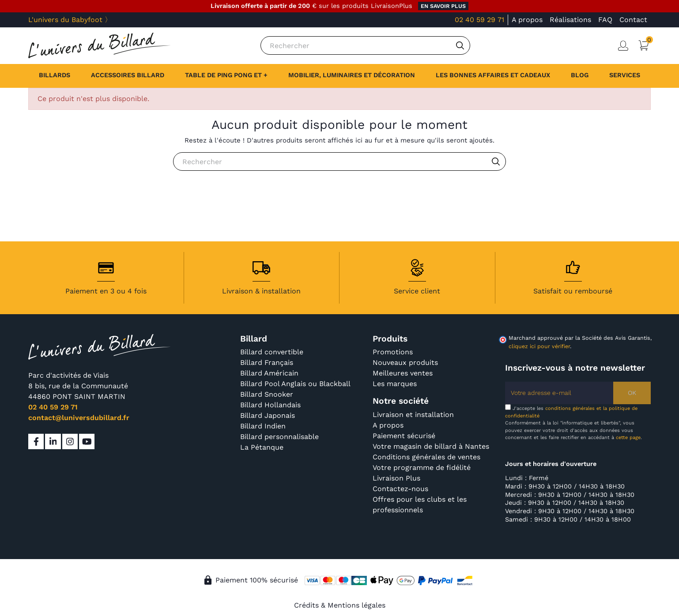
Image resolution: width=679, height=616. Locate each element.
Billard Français (267, 362)
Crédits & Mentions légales (340, 605)
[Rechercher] (365, 45)
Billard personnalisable (279, 437)
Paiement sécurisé (404, 436)
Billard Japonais (268, 415)
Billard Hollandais (270, 405)
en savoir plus (443, 6)
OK (632, 393)
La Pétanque (262, 447)
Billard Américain (269, 373)
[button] (625, 76)
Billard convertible (272, 352)
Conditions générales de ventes (426, 457)
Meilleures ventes (403, 373)
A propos (527, 20)
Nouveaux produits (405, 362)
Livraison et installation (413, 415)
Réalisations (570, 20)
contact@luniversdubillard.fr (79, 418)
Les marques (395, 384)
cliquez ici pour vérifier (539, 346)
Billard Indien (263, 426)
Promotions (393, 352)
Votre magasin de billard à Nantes (431, 446)
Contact (633, 20)
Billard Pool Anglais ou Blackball (295, 384)
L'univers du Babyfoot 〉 (70, 20)
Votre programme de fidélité (422, 468)
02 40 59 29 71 (479, 20)
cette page (628, 438)
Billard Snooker (267, 394)
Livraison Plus (396, 478)
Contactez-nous (400, 489)
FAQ (605, 20)
